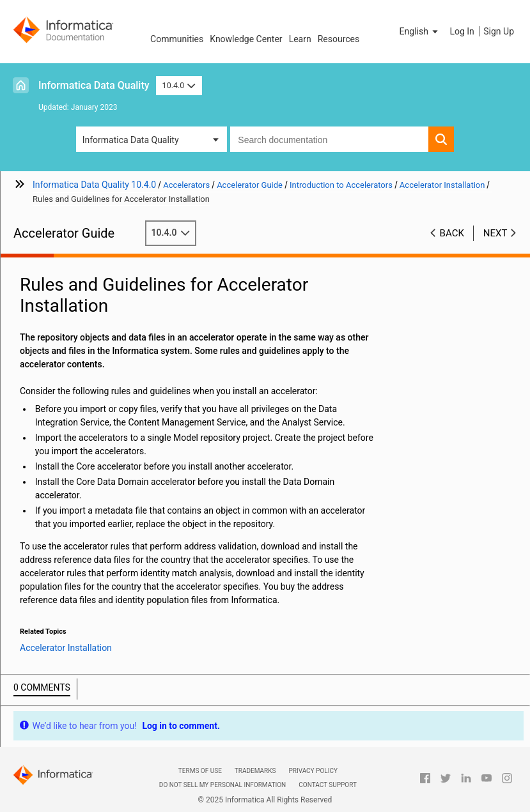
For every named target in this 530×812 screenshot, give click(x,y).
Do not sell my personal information (222, 785)
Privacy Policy (313, 771)
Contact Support (328, 785)
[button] (420, 31)
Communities (177, 39)
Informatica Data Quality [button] (131, 140)
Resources (339, 39)
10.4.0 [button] (179, 85)
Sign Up (499, 31)
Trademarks (255, 771)
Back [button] (452, 233)
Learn (300, 39)
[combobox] (329, 139)
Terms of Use (200, 771)
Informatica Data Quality (94, 85)
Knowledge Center (246, 39)
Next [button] (495, 233)
